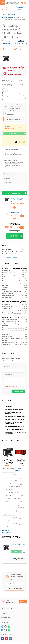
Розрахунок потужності (8, 601)
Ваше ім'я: (7, 366)
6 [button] (16, 529)
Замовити (23, 601)
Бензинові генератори (8, 17)
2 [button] (12, 529)
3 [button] (13, 529)
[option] (14, 193)
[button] (2, 9)
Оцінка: (6, 386)
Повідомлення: (8, 374)
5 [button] (15, 529)
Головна (4, 14)
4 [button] (14, 529)
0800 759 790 (8, 9)
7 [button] (17, 529)
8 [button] (18, 529)
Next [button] (25, 193)
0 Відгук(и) (7, 43)
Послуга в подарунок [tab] (15, 193)
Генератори (12, 14)
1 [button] (11, 529)
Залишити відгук (18, 391)
